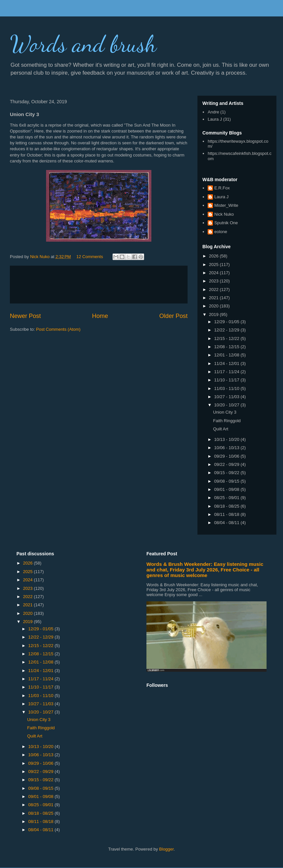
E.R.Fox (222, 188)
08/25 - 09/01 (227, 498)
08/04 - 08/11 (227, 523)
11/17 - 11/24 (227, 372)
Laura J (215, 119)
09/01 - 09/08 (227, 489)
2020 (214, 306)
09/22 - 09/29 (227, 464)
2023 (214, 281)
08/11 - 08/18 (227, 514)
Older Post (173, 316)
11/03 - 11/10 (227, 388)
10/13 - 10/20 (227, 439)
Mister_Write (226, 205)
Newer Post (25, 316)
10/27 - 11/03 (227, 397)
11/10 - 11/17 (227, 380)
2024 (214, 273)
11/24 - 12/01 (227, 363)
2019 (214, 314)
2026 (214, 256)
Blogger (167, 849)
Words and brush (83, 44)
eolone (221, 232)
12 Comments (90, 257)
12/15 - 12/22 (227, 338)
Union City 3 (225, 412)
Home (100, 316)
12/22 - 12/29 (227, 330)
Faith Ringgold (227, 421)
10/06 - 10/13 (227, 448)
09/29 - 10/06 (227, 456)
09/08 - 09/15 (227, 481)
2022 (214, 289)
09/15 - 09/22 (227, 473)
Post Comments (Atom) (58, 329)
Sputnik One (226, 223)
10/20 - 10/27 (227, 405)
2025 (214, 265)
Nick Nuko (224, 214)
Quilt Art (220, 429)
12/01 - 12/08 (227, 355)
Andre (213, 112)
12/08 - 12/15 (227, 347)
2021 (214, 298)
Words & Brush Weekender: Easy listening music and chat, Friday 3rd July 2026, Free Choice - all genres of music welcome (205, 570)
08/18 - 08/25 (227, 506)
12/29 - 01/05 (227, 322)
